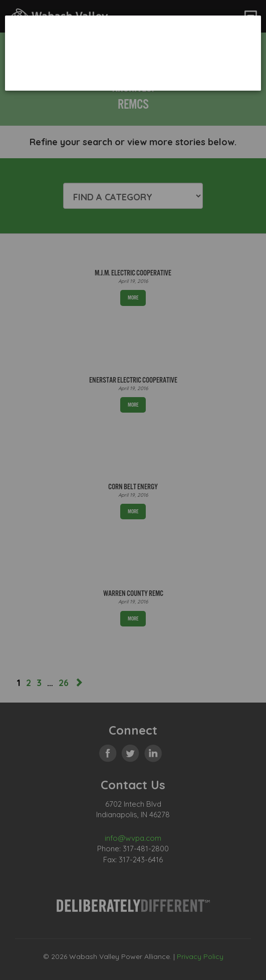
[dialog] (133, 53)
